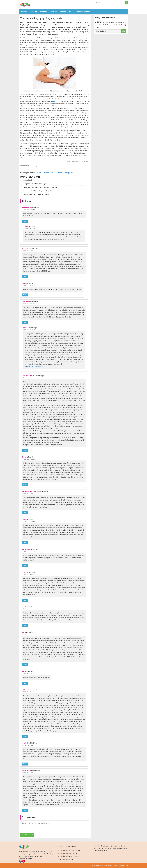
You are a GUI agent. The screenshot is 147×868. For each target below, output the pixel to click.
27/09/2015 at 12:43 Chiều (29, 692)
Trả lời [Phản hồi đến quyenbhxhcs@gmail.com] (25, 513)
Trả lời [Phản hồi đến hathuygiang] (25, 221)
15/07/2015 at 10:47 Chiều (29, 674)
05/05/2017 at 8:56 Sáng (28, 773)
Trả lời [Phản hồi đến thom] (25, 543)
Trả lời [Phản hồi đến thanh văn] (25, 764)
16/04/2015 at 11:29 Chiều (29, 574)
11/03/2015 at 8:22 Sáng (28, 459)
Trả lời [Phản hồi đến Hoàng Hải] (25, 736)
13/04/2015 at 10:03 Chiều (29, 551)
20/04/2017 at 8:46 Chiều (29, 745)
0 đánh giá (34, 166)
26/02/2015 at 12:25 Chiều (29, 304)
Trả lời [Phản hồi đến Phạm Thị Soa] (25, 810)
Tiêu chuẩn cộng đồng (65, 859)
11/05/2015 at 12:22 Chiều (29, 609)
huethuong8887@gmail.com (34, 366)
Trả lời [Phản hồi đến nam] (25, 683)
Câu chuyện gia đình (42, 173)
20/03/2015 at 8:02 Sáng (28, 494)
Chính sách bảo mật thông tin (68, 853)
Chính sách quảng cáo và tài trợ (69, 856)
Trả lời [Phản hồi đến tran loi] (25, 625)
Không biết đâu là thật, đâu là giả (34, 184)
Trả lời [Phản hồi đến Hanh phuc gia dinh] (25, 450)
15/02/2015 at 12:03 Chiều (30, 228)
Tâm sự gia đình (68, 173)
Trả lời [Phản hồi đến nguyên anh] (25, 565)
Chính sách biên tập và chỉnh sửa (69, 850)
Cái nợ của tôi (27, 180)
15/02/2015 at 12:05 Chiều (29, 285)
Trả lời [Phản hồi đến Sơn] (25, 665)
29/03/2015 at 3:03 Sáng (28, 521)
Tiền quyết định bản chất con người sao (36, 194)
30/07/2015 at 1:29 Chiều (30, 330)
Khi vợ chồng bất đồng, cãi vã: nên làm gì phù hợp (40, 187)
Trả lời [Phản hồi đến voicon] (25, 600)
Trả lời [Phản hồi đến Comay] (25, 485)
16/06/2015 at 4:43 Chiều (29, 634)
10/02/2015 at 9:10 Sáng (28, 251)
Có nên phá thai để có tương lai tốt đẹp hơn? (38, 191)
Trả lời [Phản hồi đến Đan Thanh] (25, 323)
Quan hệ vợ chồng (56, 173)
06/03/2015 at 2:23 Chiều (29, 378)
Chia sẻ (87, 165)
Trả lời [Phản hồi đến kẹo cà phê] (25, 277)
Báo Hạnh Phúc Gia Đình (36, 5)
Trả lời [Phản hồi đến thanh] (25, 295)
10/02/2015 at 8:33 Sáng (28, 209)
